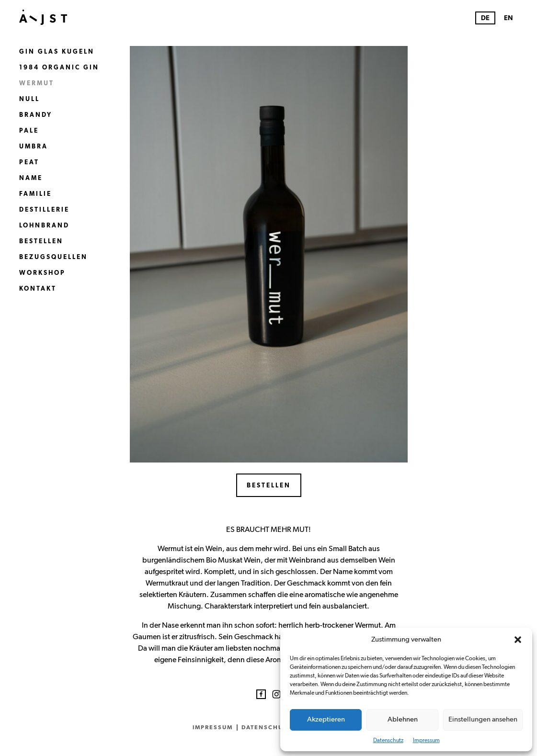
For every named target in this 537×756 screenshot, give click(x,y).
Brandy (36, 115)
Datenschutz (388, 740)
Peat (29, 163)
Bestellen (41, 242)
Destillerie (44, 210)
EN (508, 18)
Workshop (42, 273)
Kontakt (38, 289)
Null (29, 99)
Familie (35, 194)
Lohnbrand (44, 226)
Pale (29, 131)
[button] (518, 640)
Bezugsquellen (53, 257)
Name (31, 178)
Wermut (37, 84)
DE (485, 18)
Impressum (426, 740)
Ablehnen (403, 719)
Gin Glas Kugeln (57, 52)
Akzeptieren (326, 719)
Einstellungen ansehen (483, 719)
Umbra (34, 147)
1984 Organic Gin (59, 68)
